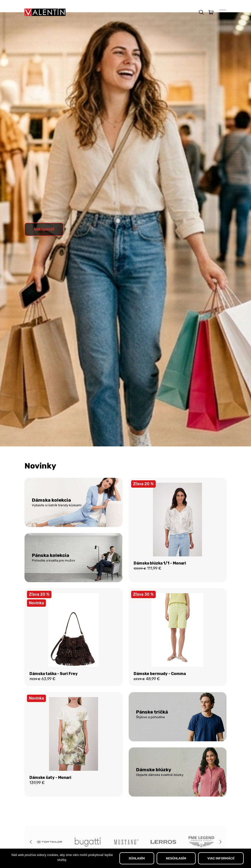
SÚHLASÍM (137, 858)
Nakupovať (44, 241)
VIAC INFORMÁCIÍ (221, 858)
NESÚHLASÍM (176, 858)
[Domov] (45, 12)
